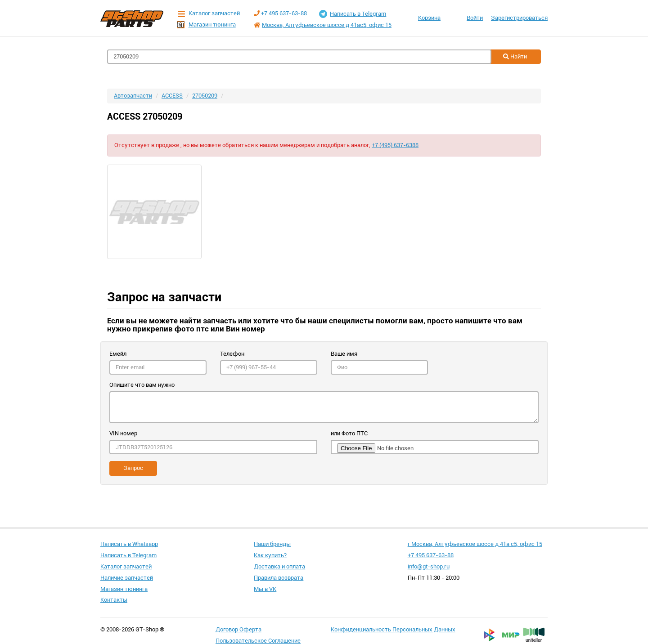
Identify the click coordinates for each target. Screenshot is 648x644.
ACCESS (172, 96)
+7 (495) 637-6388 (395, 145)
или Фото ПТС (349, 433)
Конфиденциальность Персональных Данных (393, 629)
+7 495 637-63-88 (284, 13)
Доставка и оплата (279, 566)
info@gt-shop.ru (429, 566)
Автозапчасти (133, 96)
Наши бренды (272, 544)
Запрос (133, 468)
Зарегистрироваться (519, 18)
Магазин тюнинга (207, 25)
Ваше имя (344, 354)
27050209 (205, 96)
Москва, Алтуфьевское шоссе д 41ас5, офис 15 (327, 25)
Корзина (429, 18)
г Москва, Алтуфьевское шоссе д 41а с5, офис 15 (475, 544)
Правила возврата (279, 578)
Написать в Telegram (353, 14)
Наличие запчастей (127, 578)
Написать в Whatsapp (129, 544)
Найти (515, 56)
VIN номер (123, 433)
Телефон (232, 354)
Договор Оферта (238, 629)
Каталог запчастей (209, 14)
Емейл (118, 354)
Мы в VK (265, 589)
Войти (475, 18)
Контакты (114, 600)
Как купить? (270, 555)
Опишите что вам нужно (142, 385)
